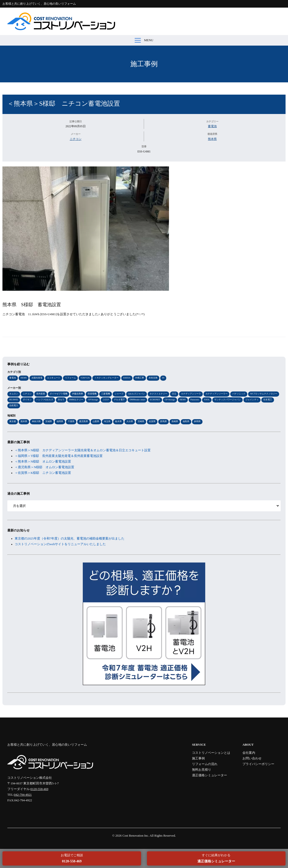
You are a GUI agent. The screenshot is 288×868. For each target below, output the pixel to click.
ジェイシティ (252, 400)
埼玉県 (107, 421)
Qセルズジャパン (137, 394)
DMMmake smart (137, 400)
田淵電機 (92, 394)
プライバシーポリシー (258, 764)
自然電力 (14, 405)
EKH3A (127, 378)
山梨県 (96, 421)
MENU (144, 40)
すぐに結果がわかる (216, 858)
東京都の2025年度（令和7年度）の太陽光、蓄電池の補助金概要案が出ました (70, 539)
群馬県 (163, 421)
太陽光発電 (37, 378)
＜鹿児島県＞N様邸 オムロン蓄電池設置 (44, 467)
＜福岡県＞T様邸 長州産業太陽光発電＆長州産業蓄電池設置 (59, 456)
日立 (174, 394)
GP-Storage (170, 400)
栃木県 (118, 421)
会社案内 (249, 753)
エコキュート (54, 378)
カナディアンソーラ (191, 394)
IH (163, 378)
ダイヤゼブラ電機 (59, 394)
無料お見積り (202, 770)
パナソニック (239, 394)
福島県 (186, 421)
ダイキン (27, 400)
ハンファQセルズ (45, 400)
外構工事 (140, 378)
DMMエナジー (76, 400)
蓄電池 (212, 126)
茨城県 (49, 421)
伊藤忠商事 (78, 394)
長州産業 (41, 394)
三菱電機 (106, 394)
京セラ (61, 400)
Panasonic (195, 400)
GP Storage (93, 400)
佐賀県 (152, 421)
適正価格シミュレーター (210, 775)
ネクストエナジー (158, 394)
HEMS (24, 378)
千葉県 (71, 421)
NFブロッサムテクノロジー (264, 394)
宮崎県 (141, 421)
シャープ (119, 394)
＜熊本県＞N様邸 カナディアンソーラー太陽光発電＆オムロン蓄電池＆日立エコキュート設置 (83, 450)
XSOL (207, 400)
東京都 (13, 421)
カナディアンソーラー (216, 394)
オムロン (14, 394)
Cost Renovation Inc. (136, 836)
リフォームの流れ (205, 764)
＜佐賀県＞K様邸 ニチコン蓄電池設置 (43, 473)
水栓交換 (153, 378)
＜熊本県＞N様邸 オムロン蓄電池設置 (43, 462)
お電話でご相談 (72, 858)
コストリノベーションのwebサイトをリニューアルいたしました (60, 544)
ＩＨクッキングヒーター (106, 378)
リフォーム (70, 378)
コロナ (106, 400)
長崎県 (175, 421)
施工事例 (144, 64)
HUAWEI (14, 400)
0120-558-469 (40, 789)
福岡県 (60, 421)
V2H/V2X (85, 378)
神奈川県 (36, 421)
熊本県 (212, 139)
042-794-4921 (23, 795)
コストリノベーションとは (211, 753)
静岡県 (197, 421)
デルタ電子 (119, 400)
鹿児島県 (84, 421)
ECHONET (155, 400)
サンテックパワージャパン (228, 400)
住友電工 (268, 400)
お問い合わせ (252, 758)
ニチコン (76, 139)
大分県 (130, 421)
